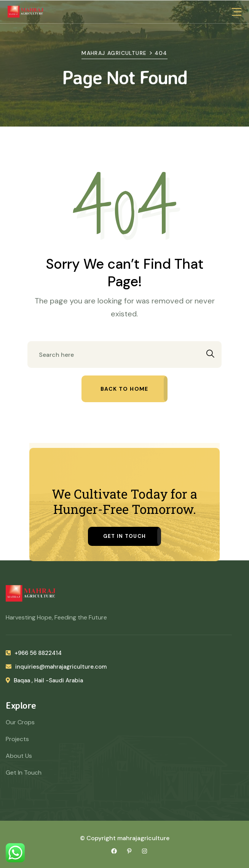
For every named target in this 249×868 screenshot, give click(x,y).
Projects (17, 739)
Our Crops (20, 722)
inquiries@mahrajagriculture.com (56, 667)
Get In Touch (24, 773)
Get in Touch (125, 536)
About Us (19, 756)
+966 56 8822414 (34, 653)
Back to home (124, 389)
